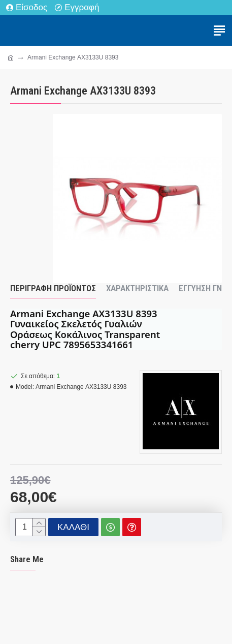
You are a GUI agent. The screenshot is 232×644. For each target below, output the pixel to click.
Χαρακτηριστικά (137, 288)
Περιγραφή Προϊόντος (53, 288)
